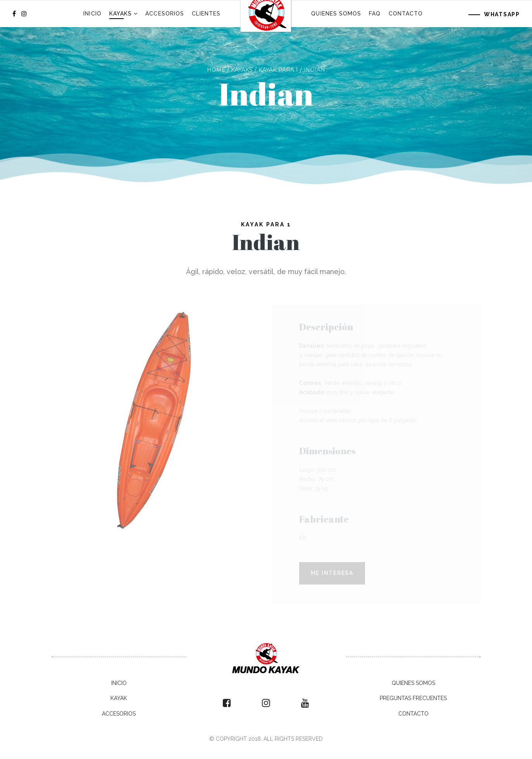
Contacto (406, 14)
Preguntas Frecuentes (413, 698)
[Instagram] (24, 14)
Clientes (206, 14)
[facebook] (14, 14)
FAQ (375, 14)
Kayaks (121, 14)
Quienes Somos (336, 14)
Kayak (119, 698)
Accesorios (165, 14)
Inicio (92, 14)
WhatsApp (502, 14)
